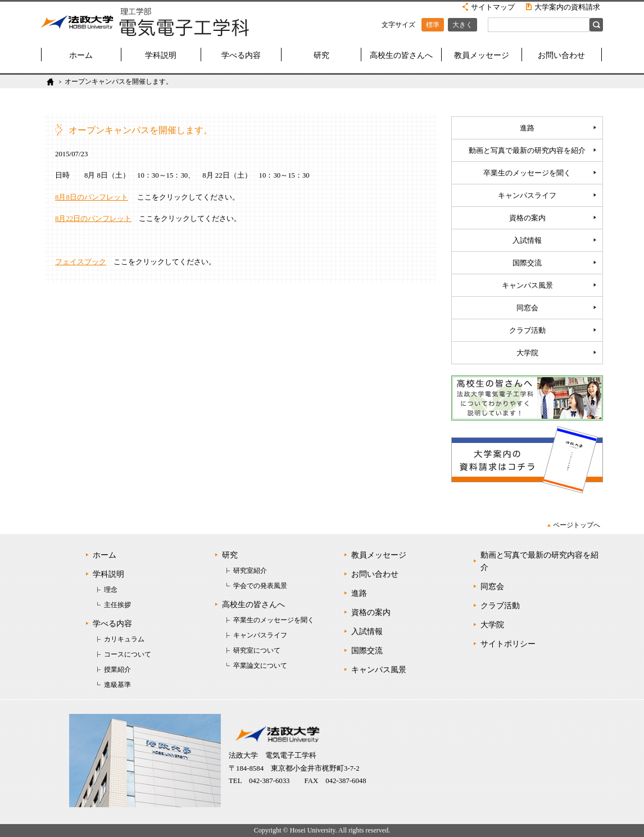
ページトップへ (577, 525)
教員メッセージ (482, 55)
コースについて (128, 654)
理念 (111, 590)
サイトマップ (493, 7)
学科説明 (161, 55)
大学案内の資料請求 (567, 7)
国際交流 (527, 263)
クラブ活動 (527, 331)
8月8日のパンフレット (92, 197)
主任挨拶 (117, 605)
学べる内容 (241, 55)
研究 (321, 55)
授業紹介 (117, 669)
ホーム (81, 55)
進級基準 (117, 685)
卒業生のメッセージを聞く (527, 173)
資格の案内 (527, 218)
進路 (527, 128)
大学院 (527, 353)
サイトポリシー (508, 644)
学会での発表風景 (260, 586)
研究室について (257, 650)
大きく (462, 25)
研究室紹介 (250, 571)
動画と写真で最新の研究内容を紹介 (527, 151)
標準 (433, 25)
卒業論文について (260, 666)
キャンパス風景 (527, 286)
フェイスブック (81, 262)
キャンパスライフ (527, 196)
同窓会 (527, 308)
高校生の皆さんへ (401, 55)
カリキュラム (124, 639)
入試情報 (527, 241)
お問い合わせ (561, 55)
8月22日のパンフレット (93, 219)
